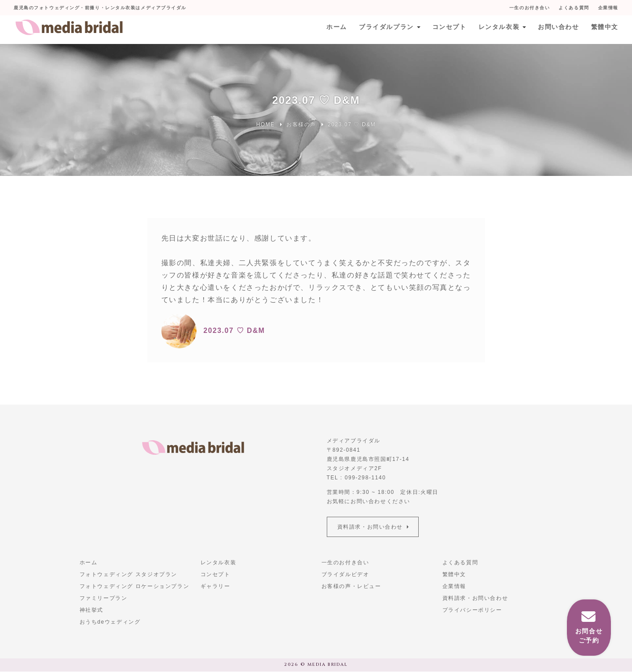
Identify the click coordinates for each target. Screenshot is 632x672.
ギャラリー (216, 587)
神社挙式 (91, 610)
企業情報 (608, 8)
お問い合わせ (558, 29)
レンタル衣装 (497, 29)
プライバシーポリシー (472, 610)
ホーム (334, 29)
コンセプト (447, 29)
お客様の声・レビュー (351, 587)
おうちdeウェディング (110, 622)
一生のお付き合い (529, 8)
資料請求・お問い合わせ (371, 527)
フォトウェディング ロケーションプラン (135, 587)
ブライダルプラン (384, 29)
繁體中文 (604, 29)
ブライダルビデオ (345, 575)
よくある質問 (574, 8)
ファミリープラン (104, 599)
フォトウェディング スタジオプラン (129, 575)
